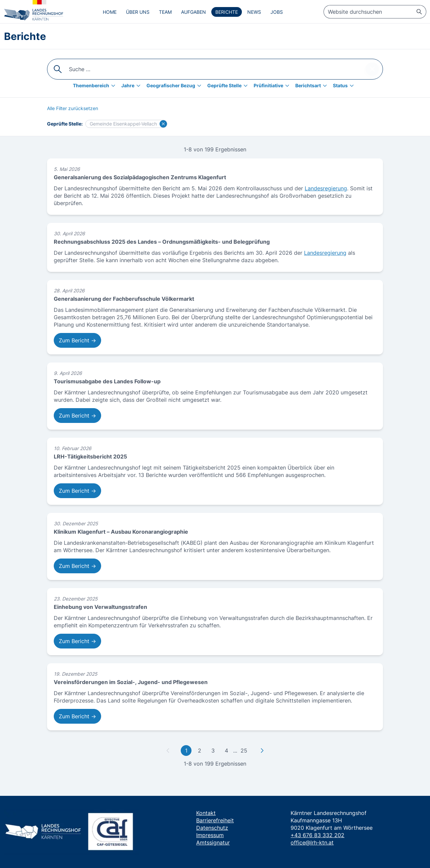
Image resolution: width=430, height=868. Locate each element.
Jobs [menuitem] (277, 12)
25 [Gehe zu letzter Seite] (244, 751)
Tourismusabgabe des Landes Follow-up (107, 381)
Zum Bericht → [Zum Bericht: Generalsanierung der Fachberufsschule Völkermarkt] (77, 340)
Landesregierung (326, 188)
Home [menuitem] (110, 12)
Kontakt (206, 813)
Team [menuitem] (165, 12)
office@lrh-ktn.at (312, 842)
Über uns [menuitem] (138, 12)
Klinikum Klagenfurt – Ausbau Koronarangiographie (121, 532)
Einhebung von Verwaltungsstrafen (100, 607)
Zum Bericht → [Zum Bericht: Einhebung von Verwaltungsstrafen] (77, 641)
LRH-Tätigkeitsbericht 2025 (90, 456)
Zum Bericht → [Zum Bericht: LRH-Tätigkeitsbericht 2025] (77, 491)
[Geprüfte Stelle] (229, 86)
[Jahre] (133, 86)
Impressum (210, 835)
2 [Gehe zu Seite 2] (200, 751)
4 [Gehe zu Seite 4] (226, 751)
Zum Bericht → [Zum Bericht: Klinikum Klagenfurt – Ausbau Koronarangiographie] (77, 566)
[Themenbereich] (96, 86)
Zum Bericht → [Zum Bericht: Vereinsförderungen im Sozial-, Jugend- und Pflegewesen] (77, 716)
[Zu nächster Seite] (262, 751)
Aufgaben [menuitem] (193, 12)
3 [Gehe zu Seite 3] (213, 751)
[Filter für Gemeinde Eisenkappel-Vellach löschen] (163, 124)
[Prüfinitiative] (273, 86)
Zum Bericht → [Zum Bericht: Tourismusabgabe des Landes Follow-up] (77, 416)
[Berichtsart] (313, 86)
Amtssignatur (213, 842)
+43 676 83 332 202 (317, 835)
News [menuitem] (254, 12)
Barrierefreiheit (215, 820)
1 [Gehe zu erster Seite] (186, 751)
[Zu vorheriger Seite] (168, 751)
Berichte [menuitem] (227, 12)
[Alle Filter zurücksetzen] (73, 108)
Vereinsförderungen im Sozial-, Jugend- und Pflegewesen (131, 682)
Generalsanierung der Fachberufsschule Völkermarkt (124, 299)
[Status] (345, 86)
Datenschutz (212, 828)
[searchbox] (375, 12)
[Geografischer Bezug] (176, 86)
